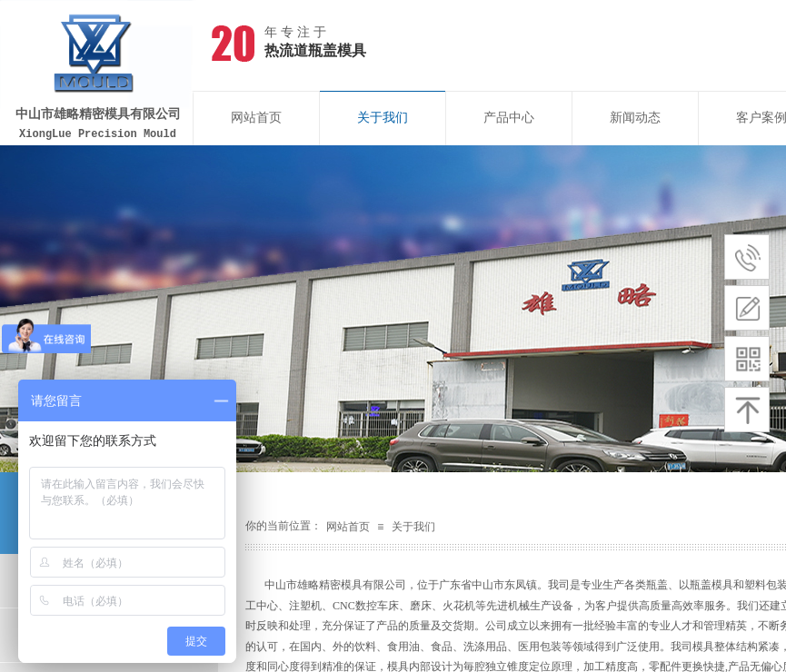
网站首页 (256, 118)
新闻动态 (635, 118)
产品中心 (509, 118)
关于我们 (383, 118)
